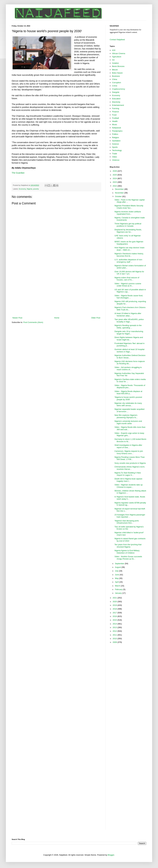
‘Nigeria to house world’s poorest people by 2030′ (128, 398)
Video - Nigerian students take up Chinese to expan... (128, 486)
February (119, 589)
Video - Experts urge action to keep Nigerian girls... (129, 434)
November (120, 193)
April (117, 582)
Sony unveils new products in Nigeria (130, 463)
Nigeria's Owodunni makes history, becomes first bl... (129, 255)
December (120, 189)
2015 (115, 620)
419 (114, 50)
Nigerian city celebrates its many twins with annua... (128, 404)
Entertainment (118, 105)
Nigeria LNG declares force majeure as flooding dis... (130, 363)
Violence (116, 160)
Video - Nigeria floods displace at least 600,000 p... (128, 392)
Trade (114, 154)
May (117, 578)
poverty (36, 189)
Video (114, 157)
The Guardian (18, 173)
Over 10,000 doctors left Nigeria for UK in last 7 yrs (129, 273)
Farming (116, 108)
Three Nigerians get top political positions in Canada (128, 225)
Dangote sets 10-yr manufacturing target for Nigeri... (129, 333)
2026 (115, 171)
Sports (115, 147)
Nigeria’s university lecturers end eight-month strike (128, 422)
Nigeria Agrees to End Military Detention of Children (127, 552)
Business (116, 76)
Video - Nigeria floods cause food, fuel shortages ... (129, 297)
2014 (115, 624)
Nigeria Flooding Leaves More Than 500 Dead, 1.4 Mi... (129, 458)
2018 (115, 609)
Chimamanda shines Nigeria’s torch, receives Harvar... (130, 468)
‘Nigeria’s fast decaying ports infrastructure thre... (127, 522)
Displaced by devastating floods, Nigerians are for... (128, 231)
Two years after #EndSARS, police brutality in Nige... (129, 321)
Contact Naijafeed (117, 40)
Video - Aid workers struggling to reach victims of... (128, 369)
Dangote (116, 92)
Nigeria (29, 189)
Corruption (117, 83)
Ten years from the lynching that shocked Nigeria (128, 546)
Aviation (115, 63)
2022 (115, 186)
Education (116, 99)
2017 (115, 613)
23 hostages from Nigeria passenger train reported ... (130, 516)
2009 (115, 642)
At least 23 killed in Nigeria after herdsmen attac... (128, 315)
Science (115, 144)
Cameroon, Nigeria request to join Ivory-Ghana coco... (129, 452)
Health (115, 121)
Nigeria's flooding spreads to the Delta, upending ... (128, 327)
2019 (115, 605)
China (115, 79)
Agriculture (117, 57)
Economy (22, 189)
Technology (117, 150)
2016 (115, 616)
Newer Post (17, 318)
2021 (115, 598)
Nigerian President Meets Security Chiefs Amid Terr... (129, 207)
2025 (115, 175)
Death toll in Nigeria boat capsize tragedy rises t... (128, 480)
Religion (116, 138)
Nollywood (116, 128)
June (117, 575)
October (119, 196)
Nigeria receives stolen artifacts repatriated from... (128, 213)
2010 (115, 639)
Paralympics (117, 131)
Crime (115, 86)
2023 (115, 182)
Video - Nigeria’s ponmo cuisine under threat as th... (128, 285)
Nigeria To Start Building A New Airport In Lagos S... (128, 474)
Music (115, 124)
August (118, 567)
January (119, 593)
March (118, 586)
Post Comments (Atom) (33, 322)
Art (113, 60)
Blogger (111, 855)
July (117, 571)
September (120, 564)
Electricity (116, 102)
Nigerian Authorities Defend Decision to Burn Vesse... (130, 357)
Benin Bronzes (118, 66)
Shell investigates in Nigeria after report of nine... (128, 446)
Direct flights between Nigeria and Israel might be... (129, 339)
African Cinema (119, 53)
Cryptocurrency (118, 89)
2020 (115, 602)
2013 (115, 627)
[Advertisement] (56, 292)
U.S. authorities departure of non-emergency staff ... (128, 261)
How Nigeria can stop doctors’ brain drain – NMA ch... (129, 249)
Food (114, 115)
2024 (115, 178)
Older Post (96, 318)
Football (115, 118)
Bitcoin (115, 70)
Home (57, 318)
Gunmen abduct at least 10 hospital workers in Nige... (129, 351)
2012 (115, 631)
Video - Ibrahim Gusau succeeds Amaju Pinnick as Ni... (128, 558)
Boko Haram (117, 73)
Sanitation (116, 141)
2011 (115, 635)
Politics (115, 134)
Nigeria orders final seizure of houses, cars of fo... (127, 279)
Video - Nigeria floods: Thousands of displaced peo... (130, 386)
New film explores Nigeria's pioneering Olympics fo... (126, 416)
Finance (115, 112)
